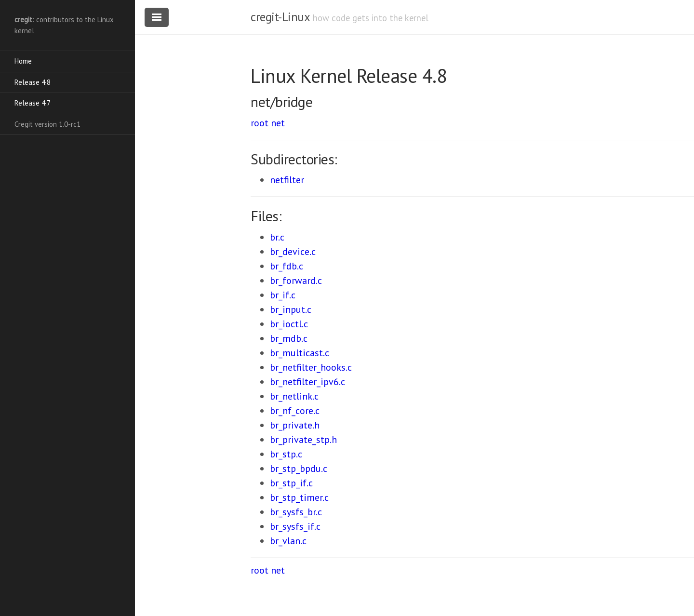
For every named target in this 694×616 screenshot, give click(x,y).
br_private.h (295, 425)
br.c (277, 237)
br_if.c (283, 295)
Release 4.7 (33, 103)
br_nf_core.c (295, 411)
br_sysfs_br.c (296, 512)
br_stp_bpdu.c (299, 469)
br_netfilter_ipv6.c (307, 382)
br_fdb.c (287, 266)
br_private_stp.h (303, 440)
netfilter (287, 180)
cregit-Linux (280, 17)
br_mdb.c (289, 338)
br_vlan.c (288, 541)
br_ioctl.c (289, 324)
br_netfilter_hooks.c (311, 367)
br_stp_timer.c (299, 497)
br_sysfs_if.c (295, 526)
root (260, 123)
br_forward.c (296, 281)
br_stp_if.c (291, 483)
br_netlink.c (294, 396)
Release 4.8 (33, 82)
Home (23, 61)
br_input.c (291, 309)
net (278, 123)
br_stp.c (286, 454)
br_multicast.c (300, 353)
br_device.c (293, 252)
